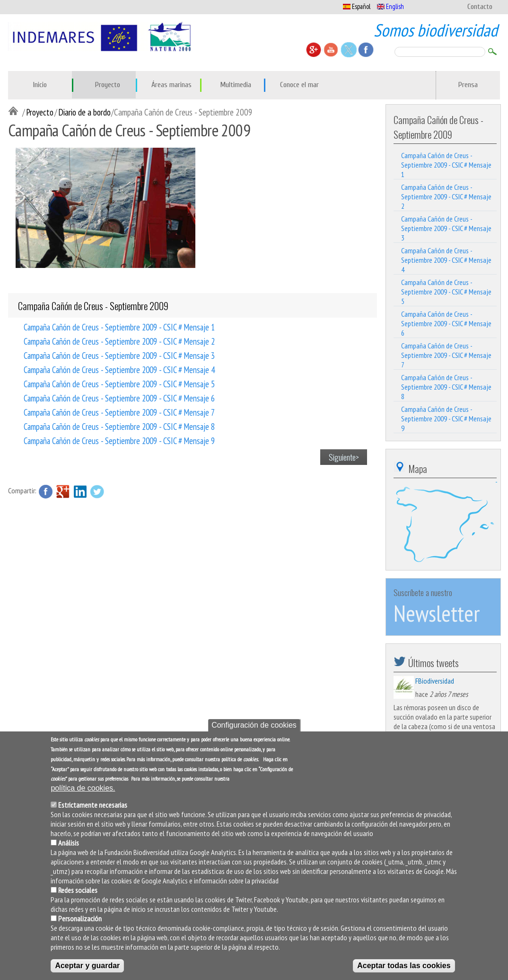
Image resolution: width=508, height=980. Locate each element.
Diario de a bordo (84, 112)
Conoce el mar (299, 85)
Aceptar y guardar (87, 971)
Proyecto (108, 85)
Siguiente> (344, 457)
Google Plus (63, 491)
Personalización (80, 924)
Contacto (480, 7)
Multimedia (236, 85)
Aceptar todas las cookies (404, 971)
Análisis (69, 848)
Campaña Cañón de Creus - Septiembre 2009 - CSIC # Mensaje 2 (119, 341)
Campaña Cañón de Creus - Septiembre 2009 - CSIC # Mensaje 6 (119, 398)
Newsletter (437, 613)
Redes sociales (78, 895)
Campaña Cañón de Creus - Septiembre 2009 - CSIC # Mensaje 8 (119, 426)
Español (357, 6)
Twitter (97, 491)
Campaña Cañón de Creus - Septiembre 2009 (93, 306)
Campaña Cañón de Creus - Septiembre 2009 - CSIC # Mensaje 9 (119, 440)
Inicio (40, 85)
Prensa (468, 85)
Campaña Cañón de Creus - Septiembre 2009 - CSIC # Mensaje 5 (119, 383)
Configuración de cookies (254, 730)
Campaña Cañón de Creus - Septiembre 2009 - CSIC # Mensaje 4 (119, 369)
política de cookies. (83, 793)
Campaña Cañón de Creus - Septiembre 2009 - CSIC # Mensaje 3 (119, 355)
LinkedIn (80, 491)
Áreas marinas (171, 85)
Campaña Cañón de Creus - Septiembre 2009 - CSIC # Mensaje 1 (119, 327)
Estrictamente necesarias (93, 810)
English (390, 6)
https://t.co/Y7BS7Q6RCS (462, 736)
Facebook (46, 491)
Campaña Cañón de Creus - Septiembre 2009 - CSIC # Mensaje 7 (119, 412)
